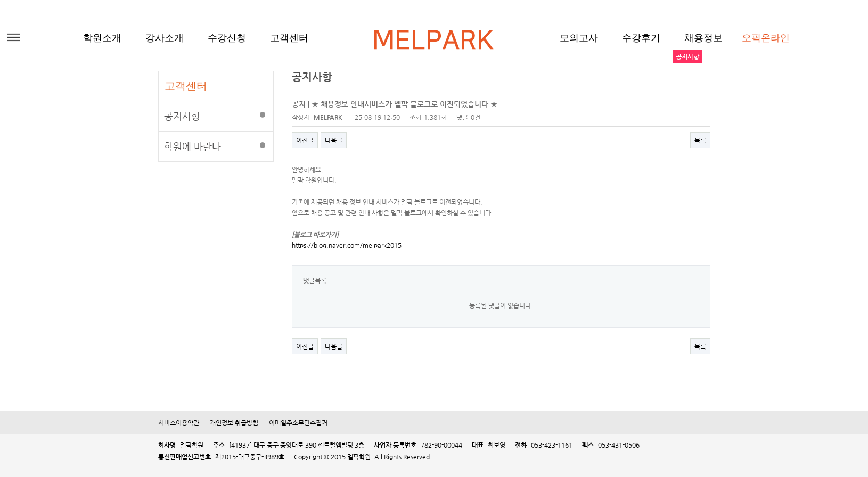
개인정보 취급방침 (234, 423)
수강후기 (641, 38)
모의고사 (579, 38)
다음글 (334, 140)
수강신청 (227, 38)
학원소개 (102, 38)
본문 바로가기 (0, 0)
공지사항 (182, 116)
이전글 (305, 140)
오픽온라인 (766, 38)
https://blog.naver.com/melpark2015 (347, 245)
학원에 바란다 (193, 146)
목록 (700, 140)
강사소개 (165, 38)
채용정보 (703, 38)
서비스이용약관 (179, 423)
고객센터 (289, 38)
